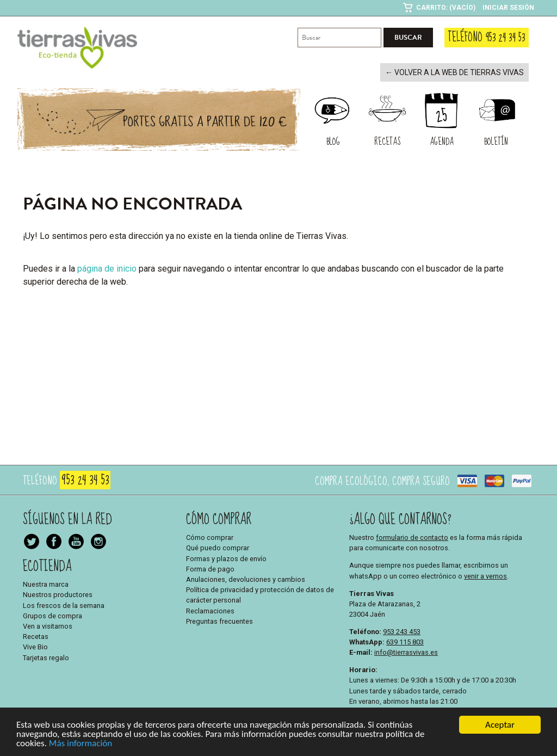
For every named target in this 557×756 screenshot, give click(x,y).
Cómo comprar (210, 536)
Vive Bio (35, 646)
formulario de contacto (412, 536)
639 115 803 (405, 641)
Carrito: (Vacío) (446, 8)
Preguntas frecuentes (219, 620)
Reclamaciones (210, 610)
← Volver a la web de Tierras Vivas (461, 72)
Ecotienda (47, 565)
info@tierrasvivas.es (406, 651)
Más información (81, 745)
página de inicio (107, 268)
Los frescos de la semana (64, 604)
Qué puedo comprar (218, 547)
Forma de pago (210, 568)
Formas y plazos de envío (226, 558)
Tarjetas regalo (46, 657)
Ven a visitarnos (48, 625)
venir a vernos (485, 575)
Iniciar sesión (508, 8)
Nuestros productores (58, 594)
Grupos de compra (52, 615)
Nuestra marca (46, 583)
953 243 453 (402, 631)
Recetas (36, 635)
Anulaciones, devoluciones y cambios (246, 578)
